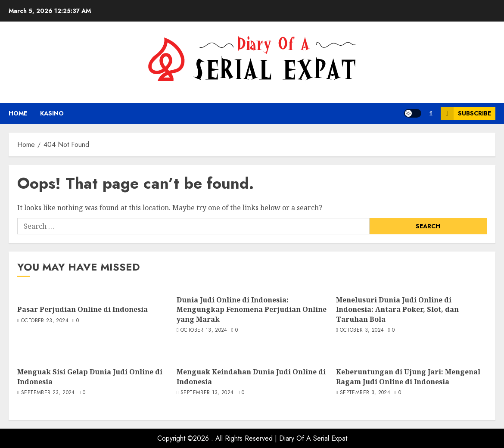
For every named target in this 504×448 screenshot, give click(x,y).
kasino (52, 113)
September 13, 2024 (207, 393)
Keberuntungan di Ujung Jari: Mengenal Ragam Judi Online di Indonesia (408, 376)
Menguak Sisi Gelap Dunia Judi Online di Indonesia (90, 376)
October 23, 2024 (45, 321)
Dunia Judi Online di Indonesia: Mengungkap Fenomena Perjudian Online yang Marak (252, 310)
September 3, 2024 (365, 393)
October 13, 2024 (204, 330)
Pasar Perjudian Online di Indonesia (82, 309)
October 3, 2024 (362, 330)
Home (18, 113)
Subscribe (466, 113)
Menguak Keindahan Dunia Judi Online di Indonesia (251, 376)
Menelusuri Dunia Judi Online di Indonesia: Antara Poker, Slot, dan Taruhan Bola (397, 310)
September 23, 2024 (48, 393)
